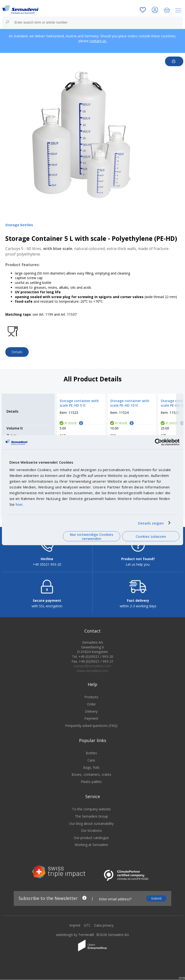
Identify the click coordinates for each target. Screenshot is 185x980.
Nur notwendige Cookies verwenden (92, 536)
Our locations (91, 834)
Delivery (91, 715)
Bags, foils (91, 771)
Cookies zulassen (151, 536)
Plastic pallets (91, 785)
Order (91, 708)
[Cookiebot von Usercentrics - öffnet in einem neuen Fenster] (158, 442)
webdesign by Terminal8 (75, 938)
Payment (91, 722)
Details (17, 352)
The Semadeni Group (91, 820)
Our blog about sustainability (91, 827)
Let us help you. (138, 568)
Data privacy (104, 929)
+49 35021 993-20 (47, 568)
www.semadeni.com (93, 674)
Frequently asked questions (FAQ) (91, 729)
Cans (91, 764)
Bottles (91, 756)
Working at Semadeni (91, 848)
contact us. (98, 41)
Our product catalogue (91, 841)
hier (19, 504)
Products (91, 700)
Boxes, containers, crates (91, 778)
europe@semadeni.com (92, 669)
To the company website (91, 812)
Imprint (75, 929)
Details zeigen (151, 523)
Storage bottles (19, 225)
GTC (87, 929)
